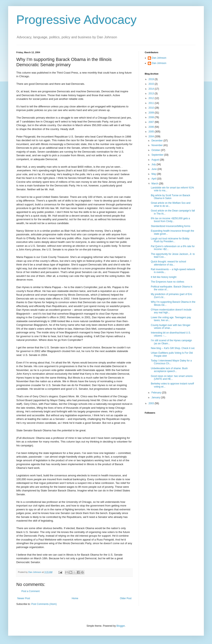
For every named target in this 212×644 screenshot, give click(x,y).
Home (75, 598)
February (157, 393)
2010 (152, 108)
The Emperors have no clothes (167, 282)
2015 (152, 84)
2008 (152, 117)
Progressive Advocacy (76, 20)
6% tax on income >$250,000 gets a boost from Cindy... (170, 220)
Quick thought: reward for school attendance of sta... (168, 263)
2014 (152, 89)
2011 (152, 103)
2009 (152, 113)
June (154, 169)
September (158, 155)
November (157, 145)
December (157, 141)
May (154, 174)
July (154, 164)
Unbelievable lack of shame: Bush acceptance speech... (169, 370)
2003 (152, 403)
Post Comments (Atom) (44, 604)
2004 (152, 137)
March (155, 184)
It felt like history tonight (164, 277)
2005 (152, 132)
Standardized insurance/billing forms (171, 226)
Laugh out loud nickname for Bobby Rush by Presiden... (170, 240)
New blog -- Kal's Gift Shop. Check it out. (173, 348)
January (156, 397)
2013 (152, 94)
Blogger (121, 626)
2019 (152, 79)
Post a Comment (30, 591)
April (154, 179)
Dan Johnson (159, 58)
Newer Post (24, 598)
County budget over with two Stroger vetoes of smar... (171, 327)
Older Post (126, 598)
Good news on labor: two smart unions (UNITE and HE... (172, 378)
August (156, 160)
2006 (152, 127)
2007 (152, 122)
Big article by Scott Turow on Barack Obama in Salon (171, 197)
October (156, 150)
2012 (152, 98)
